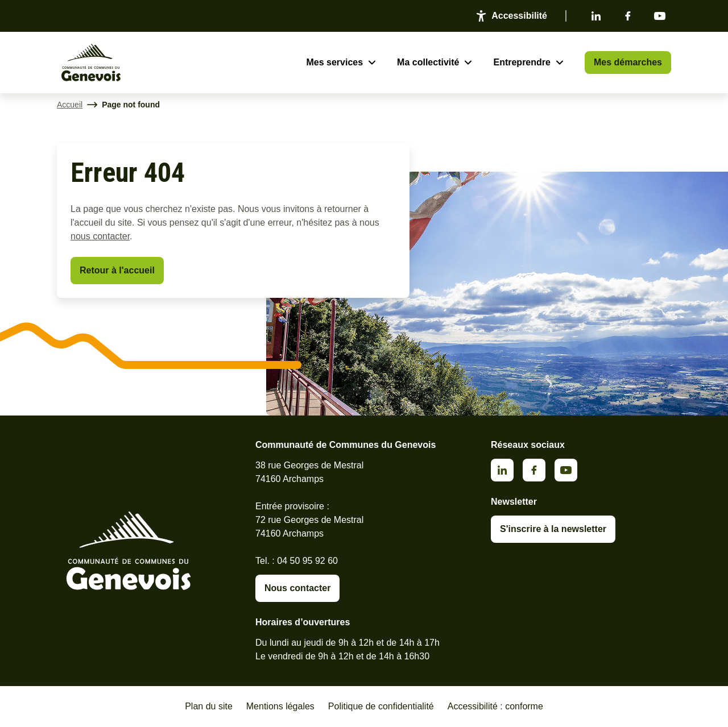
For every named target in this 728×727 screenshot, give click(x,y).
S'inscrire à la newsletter (553, 529)
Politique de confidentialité (381, 706)
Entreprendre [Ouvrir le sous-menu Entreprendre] (522, 62)
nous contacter (100, 236)
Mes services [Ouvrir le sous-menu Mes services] (334, 62)
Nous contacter (297, 588)
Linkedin (596, 16)
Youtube (660, 16)
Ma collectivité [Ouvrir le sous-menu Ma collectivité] (428, 62)
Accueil (70, 105)
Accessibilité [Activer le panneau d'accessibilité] (519, 16)
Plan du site (209, 706)
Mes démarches (628, 62)
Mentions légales (280, 706)
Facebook (628, 16)
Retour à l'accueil (117, 270)
